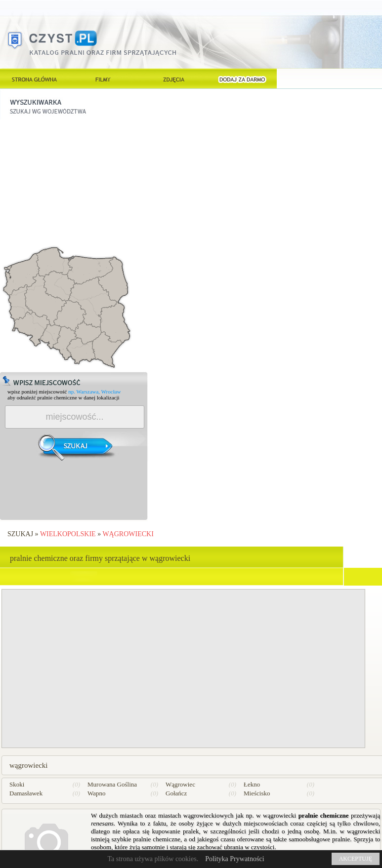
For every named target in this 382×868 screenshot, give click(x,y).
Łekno (252, 784)
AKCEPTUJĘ (356, 859)
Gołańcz (176, 793)
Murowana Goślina (112, 784)
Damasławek (26, 793)
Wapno (97, 793)
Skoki (17, 784)
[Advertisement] (74, 181)
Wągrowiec (180, 784)
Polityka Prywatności (234, 859)
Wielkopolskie (68, 534)
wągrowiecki (128, 534)
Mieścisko (257, 793)
